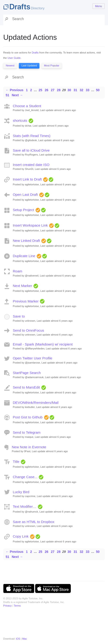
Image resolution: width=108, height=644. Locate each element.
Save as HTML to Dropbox (34, 522)
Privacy (7, 606)
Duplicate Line (24, 256)
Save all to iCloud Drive (31, 150)
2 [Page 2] (31, 90)
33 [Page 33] (88, 90)
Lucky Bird (21, 492)
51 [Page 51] (8, 95)
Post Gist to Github (28, 417)
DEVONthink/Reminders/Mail (36, 403)
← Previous (15, 90)
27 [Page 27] (53, 90)
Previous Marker (26, 301)
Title (16, 462)
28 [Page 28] (59, 90)
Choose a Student (27, 106)
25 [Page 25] (41, 90)
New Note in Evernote (29, 447)
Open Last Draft (25, 194)
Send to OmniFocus (29, 330)
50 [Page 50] (98, 90)
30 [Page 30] (69, 90)
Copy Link (21, 536)
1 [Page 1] (27, 90)
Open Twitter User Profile (33, 358)
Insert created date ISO (31, 165)
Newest (10, 65)
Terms (17, 606)
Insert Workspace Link (30, 225)
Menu (99, 6)
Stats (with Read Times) (32, 136)
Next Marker (23, 286)
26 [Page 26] (47, 90)
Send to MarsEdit (26, 387)
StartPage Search (27, 373)
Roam (18, 271)
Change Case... (25, 477)
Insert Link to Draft (27, 179)
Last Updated (29, 65)
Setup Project (23, 210)
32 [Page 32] (82, 90)
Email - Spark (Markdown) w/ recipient (43, 344)
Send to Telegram (27, 432)
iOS (18, 639)
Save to (19, 316)
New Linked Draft (26, 241)
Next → (17, 95)
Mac (25, 639)
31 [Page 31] (76, 90)
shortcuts (20, 120)
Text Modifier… (25, 506)
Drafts (35, 53)
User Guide (14, 58)
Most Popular (52, 65)
